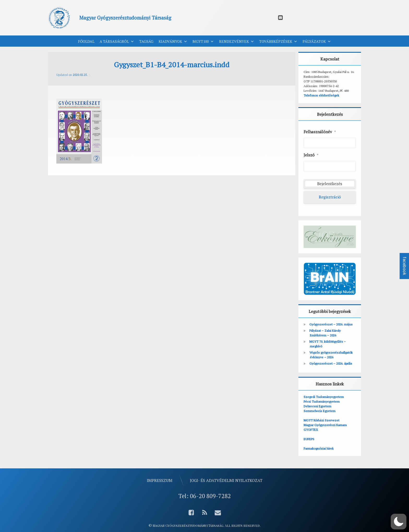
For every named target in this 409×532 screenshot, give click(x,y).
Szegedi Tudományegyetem (324, 397)
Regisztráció (330, 197)
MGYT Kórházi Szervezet (321, 420)
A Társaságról (117, 41)
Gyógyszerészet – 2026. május (331, 324)
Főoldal (86, 41)
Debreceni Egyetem (317, 406)
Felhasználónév (320, 132)
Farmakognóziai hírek (319, 448)
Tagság (146, 41)
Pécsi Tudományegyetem (322, 401)
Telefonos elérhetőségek (321, 95)
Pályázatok (317, 41)
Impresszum (160, 480)
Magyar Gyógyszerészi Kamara (325, 425)
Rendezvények (237, 41)
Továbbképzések (278, 41)
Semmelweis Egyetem (320, 411)
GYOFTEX (311, 430)
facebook (404, 266)
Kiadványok (173, 41)
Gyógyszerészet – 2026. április (331, 363)
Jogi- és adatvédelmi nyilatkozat (226, 480)
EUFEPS (309, 439)
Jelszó (311, 155)
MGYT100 (203, 41)
